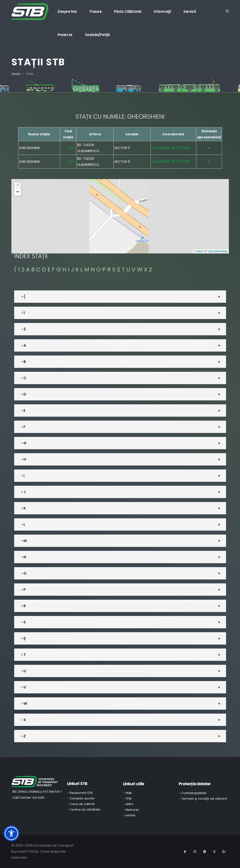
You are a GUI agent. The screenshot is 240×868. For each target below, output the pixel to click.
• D (24, 394)
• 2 (23, 329)
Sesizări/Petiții (97, 35)
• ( (23, 297)
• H (24, 459)
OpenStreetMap (218, 251)
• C (24, 378)
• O (24, 573)
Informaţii (162, 12)
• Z (23, 736)
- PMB (127, 793)
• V (24, 687)
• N (24, 557)
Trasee (95, 12)
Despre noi (67, 12)
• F (23, 427)
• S (23, 622)
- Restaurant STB (80, 793)
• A (24, 345)
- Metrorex (131, 810)
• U (24, 671)
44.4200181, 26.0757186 (171, 148)
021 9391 (38, 798)
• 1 (23, 313)
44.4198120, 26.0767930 (171, 162)
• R (23, 606)
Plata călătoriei (128, 12)
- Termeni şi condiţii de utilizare (203, 799)
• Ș (23, 638)
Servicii (190, 12)
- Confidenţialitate (193, 793)
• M (24, 541)
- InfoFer (129, 815)
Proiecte (65, 35)
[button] (18, 185)
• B (23, 362)
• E (23, 411)
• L (23, 524)
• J (23, 492)
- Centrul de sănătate (84, 810)
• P (23, 590)
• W (24, 703)
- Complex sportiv (81, 798)
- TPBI (127, 799)
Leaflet (199, 251)
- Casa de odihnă (81, 804)
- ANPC (128, 804)
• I (23, 476)
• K (24, 508)
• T (23, 655)
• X (24, 720)
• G (24, 443)
